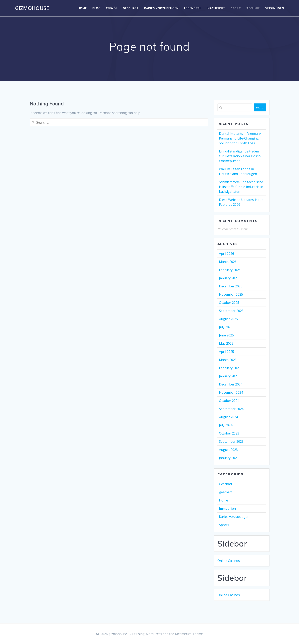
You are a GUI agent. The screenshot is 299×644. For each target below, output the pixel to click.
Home (82, 8)
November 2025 (231, 294)
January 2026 (229, 278)
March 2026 (228, 262)
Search (260, 107)
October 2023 (229, 433)
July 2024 (226, 425)
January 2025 (229, 376)
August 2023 (228, 450)
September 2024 (231, 409)
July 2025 (226, 327)
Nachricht (216, 8)
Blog (96, 8)
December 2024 (231, 384)
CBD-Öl (112, 8)
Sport (236, 8)
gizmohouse (32, 8)
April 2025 (226, 352)
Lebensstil (193, 8)
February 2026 (230, 270)
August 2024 (228, 417)
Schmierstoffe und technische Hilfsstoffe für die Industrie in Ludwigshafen (241, 187)
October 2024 (229, 401)
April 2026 (226, 254)
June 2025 (226, 335)
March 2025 (228, 360)
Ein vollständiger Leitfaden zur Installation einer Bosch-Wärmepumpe (240, 156)
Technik (253, 8)
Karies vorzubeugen (161, 8)
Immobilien (227, 508)
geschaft (131, 8)
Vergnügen (275, 8)
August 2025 (228, 319)
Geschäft (226, 484)
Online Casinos (229, 561)
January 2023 (229, 458)
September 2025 (231, 311)
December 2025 (231, 286)
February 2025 (230, 368)
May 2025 (226, 343)
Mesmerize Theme (189, 634)
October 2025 (229, 303)
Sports (224, 525)
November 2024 (231, 392)
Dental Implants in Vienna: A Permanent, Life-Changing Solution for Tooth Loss (240, 138)
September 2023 (231, 441)
